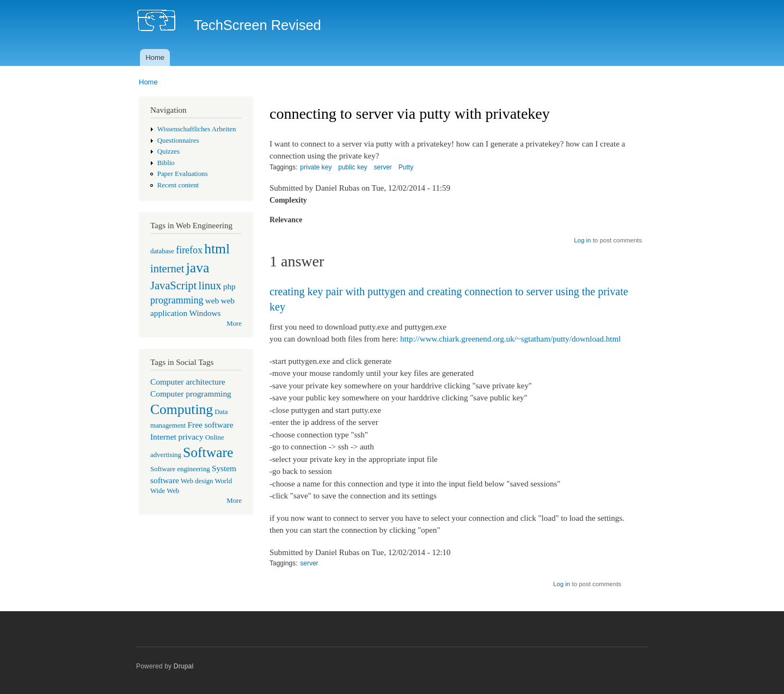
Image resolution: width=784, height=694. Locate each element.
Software (208, 452)
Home (155, 57)
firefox (189, 250)
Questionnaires (178, 141)
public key (353, 167)
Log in (582, 240)
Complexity (288, 200)
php (229, 286)
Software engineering (180, 469)
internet (167, 269)
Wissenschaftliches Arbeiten (197, 129)
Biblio (166, 163)
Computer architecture (188, 382)
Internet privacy (177, 437)
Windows (205, 313)
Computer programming (191, 394)
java (198, 268)
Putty (406, 167)
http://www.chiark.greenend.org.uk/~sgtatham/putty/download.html (510, 339)
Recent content (178, 185)
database (162, 251)
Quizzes (169, 151)
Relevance (286, 220)
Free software (211, 425)
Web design (197, 481)
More (234, 324)
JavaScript (173, 285)
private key (316, 167)
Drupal (184, 666)
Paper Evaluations (183, 174)
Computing (182, 409)
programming (177, 300)
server (383, 167)
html (217, 249)
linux (210, 285)
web (212, 300)
